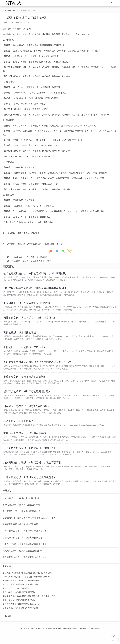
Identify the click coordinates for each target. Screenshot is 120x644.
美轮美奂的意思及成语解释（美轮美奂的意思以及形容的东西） (39, 367)
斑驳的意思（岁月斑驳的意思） (21, 336)
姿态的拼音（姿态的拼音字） (20, 429)
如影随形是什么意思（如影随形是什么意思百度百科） (34, 473)
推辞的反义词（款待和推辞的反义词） (25, 382)
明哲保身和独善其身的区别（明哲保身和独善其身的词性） (37, 289)
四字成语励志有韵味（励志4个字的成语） (27, 414)
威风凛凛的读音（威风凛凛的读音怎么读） (28, 398)
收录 (113, 635)
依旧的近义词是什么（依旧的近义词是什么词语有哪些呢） (37, 274)
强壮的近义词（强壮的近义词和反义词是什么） (30, 320)
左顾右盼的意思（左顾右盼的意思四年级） (30, 257)
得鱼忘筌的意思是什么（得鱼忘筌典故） (26, 442)
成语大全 (27, 10)
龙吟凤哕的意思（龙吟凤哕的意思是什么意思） (30, 488)
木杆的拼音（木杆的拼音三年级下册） (25, 351)
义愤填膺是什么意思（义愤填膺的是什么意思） (32, 261)
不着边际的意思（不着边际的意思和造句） (28, 305)
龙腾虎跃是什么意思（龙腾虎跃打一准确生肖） (30, 457)
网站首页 (17, 10)
